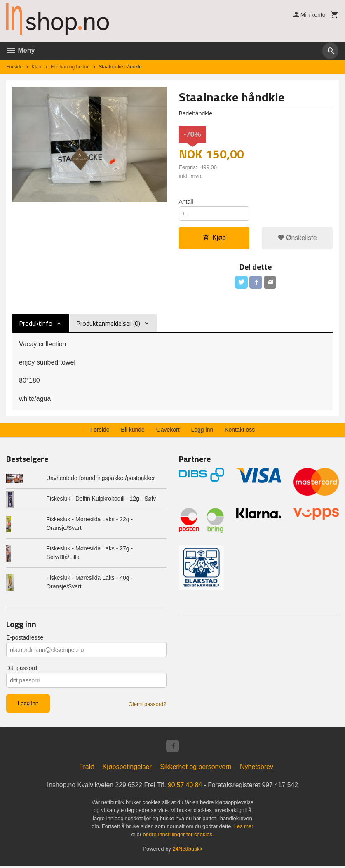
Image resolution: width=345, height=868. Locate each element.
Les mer (244, 829)
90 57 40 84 (185, 787)
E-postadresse (25, 639)
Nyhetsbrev (257, 769)
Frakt (87, 769)
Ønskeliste (297, 239)
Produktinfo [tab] (36, 325)
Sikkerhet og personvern (196, 769)
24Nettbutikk (188, 851)
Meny (20, 51)
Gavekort (168, 431)
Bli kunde (133, 431)
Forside (14, 67)
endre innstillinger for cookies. (178, 837)
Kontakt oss (240, 431)
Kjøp (214, 239)
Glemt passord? (148, 706)
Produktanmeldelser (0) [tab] (108, 325)
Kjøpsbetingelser (127, 769)
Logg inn (202, 431)
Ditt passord (22, 670)
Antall (186, 202)
